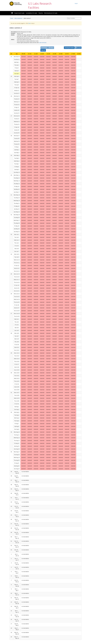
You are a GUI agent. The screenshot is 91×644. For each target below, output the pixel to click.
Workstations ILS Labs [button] (51, 13)
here (29, 23)
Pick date (78, 48)
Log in (76, 3)
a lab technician (43, 43)
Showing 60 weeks (69, 48)
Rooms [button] (41, 13)
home (12, 18)
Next (43, 50)
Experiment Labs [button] (19, 13)
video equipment (18, 18)
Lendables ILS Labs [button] (32, 13)
